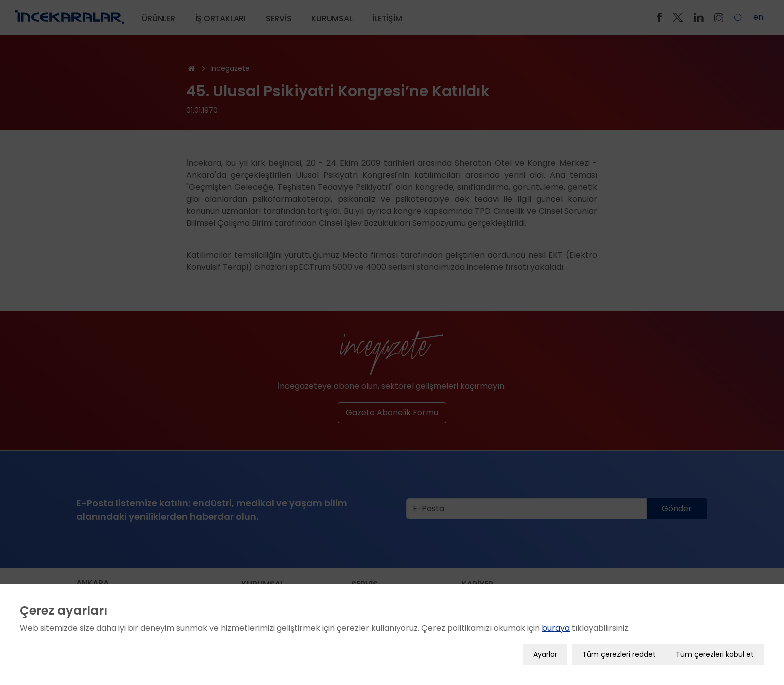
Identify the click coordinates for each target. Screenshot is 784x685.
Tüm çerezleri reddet (619, 651)
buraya (556, 625)
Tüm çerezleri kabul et (715, 651)
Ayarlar (545, 651)
